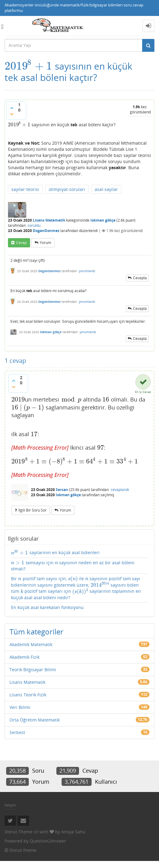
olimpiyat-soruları (67, 189)
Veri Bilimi (20, 707)
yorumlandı (87, 271)
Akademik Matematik (31, 644)
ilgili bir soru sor (32, 510)
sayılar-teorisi (25, 189)
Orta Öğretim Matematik (35, 720)
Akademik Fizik (25, 657)
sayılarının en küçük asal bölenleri (55, 553)
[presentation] (28, 66)
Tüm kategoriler (36, 632)
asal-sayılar (106, 189)
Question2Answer (48, 841)
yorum (45, 243)
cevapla (140, 278)
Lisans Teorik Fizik (28, 695)
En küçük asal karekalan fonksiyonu (47, 607)
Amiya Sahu (73, 832)
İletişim (10, 805)
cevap (21, 243)
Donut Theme (19, 832)
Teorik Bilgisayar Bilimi (33, 670)
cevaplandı (120, 490)
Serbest (17, 732)
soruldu (34, 225)
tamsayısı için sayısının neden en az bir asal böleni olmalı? (73, 566)
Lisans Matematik (49, 220)
